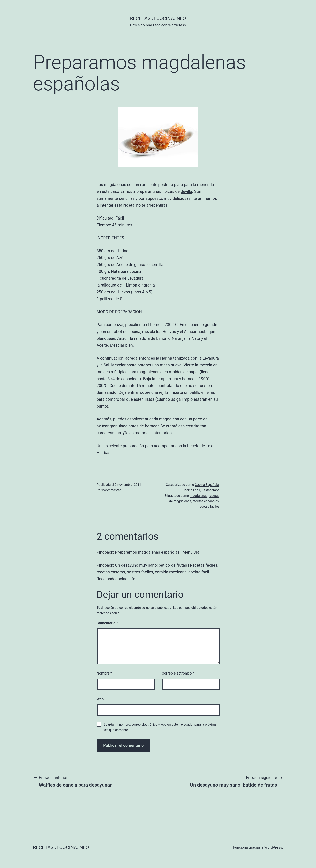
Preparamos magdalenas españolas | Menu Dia (157, 552)
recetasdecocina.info (158, 18)
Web (100, 699)
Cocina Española (207, 485)
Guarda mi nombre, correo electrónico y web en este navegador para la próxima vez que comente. (160, 727)
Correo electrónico (178, 673)
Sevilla (186, 191)
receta (129, 205)
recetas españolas (206, 501)
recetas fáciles (209, 507)
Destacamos (210, 490)
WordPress (273, 847)
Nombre (104, 673)
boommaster (112, 490)
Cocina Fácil (191, 490)
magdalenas (199, 496)
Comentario (107, 623)
